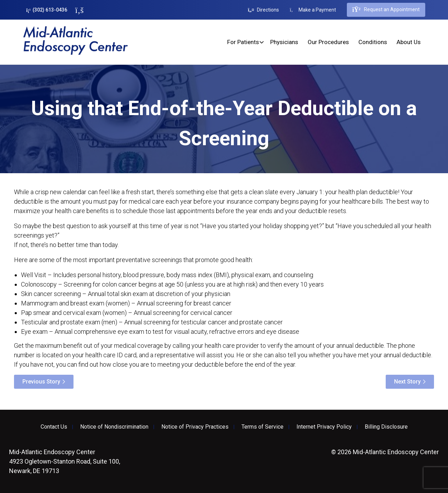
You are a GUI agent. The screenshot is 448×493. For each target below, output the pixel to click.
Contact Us (54, 427)
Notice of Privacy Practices (195, 427)
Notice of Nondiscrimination (114, 427)
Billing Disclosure (386, 427)
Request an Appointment (386, 10)
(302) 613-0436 (47, 10)
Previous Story (41, 382)
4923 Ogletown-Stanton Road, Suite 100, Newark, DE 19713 (65, 461)
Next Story (407, 382)
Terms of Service (262, 427)
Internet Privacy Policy (324, 427)
